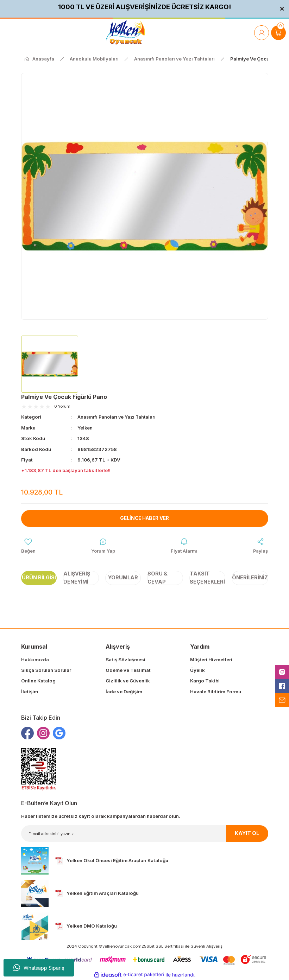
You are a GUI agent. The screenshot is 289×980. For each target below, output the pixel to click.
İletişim (30, 692)
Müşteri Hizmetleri (211, 660)
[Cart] (278, 33)
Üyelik (197, 670)
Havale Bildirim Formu (216, 692)
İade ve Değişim (124, 692)
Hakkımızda (35, 660)
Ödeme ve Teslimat (128, 670)
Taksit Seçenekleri (207, 578)
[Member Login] (262, 33)
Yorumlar (123, 578)
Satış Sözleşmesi (125, 660)
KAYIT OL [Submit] (247, 833)
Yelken (85, 427)
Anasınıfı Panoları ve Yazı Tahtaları (118, 417)
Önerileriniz (250, 578)
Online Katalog (38, 681)
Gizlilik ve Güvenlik (128, 681)
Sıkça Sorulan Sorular (46, 670)
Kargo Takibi (205, 681)
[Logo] (125, 33)
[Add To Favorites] (28, 546)
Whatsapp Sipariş (39, 968)
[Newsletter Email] (145, 834)
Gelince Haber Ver (144, 518)
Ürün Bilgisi (39, 578)
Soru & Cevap (158, 578)
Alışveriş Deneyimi (77, 578)
